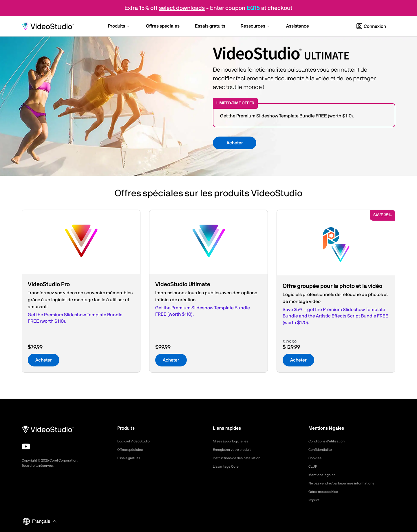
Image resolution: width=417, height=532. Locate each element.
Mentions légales (324, 475)
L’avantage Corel (228, 466)
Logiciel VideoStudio (136, 441)
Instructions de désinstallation (240, 458)
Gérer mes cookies (326, 492)
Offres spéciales (132, 450)
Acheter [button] (235, 143)
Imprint (315, 500)
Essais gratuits (131, 458)
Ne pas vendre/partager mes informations (347, 483)
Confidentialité (322, 450)
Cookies (316, 458)
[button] (119, 27)
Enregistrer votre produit (235, 450)
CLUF (313, 466)
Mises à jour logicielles (233, 441)
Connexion (371, 26)
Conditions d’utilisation (329, 441)
